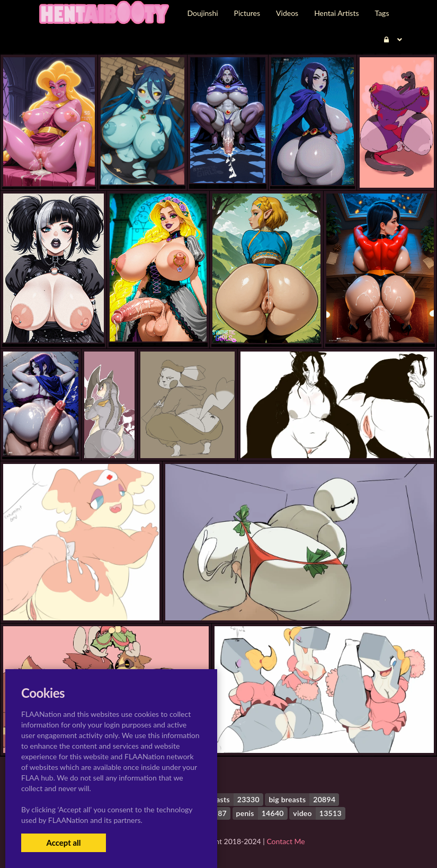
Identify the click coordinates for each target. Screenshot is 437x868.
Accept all (63, 843)
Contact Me (286, 841)
